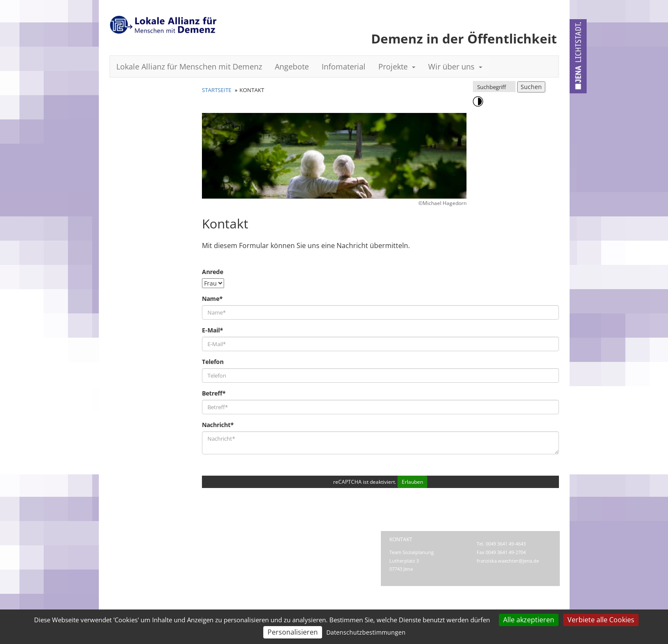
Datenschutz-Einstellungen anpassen (269, 556)
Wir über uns (455, 66)
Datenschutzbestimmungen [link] (366, 632)
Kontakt (210, 539)
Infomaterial (344, 66)
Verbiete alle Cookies (601, 620)
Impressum (252, 539)
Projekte (397, 66)
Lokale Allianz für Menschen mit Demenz (189, 66)
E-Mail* (213, 330)
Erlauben (412, 482)
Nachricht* (218, 425)
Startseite (217, 90)
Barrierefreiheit (234, 548)
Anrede (213, 272)
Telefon (213, 362)
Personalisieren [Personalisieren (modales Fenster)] (293, 632)
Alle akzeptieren (529, 620)
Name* (212, 299)
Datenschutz (302, 539)
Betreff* (214, 393)
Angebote (292, 66)
